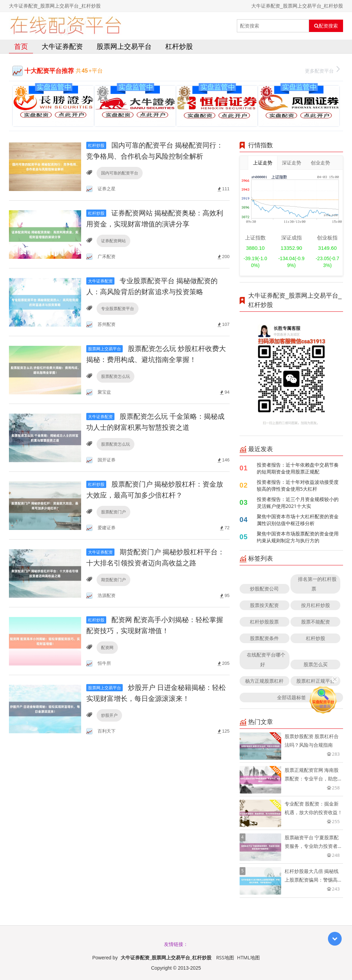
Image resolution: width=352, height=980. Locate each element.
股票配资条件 (264, 638)
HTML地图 (249, 957)
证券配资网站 (113, 241)
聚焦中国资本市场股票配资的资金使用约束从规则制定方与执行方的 (298, 537)
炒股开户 (109, 715)
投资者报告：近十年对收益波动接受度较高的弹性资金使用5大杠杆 (298, 485)
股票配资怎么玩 (115, 376)
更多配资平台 (322, 70)
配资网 (107, 647)
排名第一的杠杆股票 (317, 584)
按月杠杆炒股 (316, 605)
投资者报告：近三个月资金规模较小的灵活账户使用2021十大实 (298, 503)
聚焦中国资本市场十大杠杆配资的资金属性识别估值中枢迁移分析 (298, 520)
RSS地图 (225, 957)
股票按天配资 (264, 605)
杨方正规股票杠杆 (264, 681)
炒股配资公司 (264, 589)
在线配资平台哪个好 (266, 659)
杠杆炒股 (179, 46)
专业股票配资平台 (118, 308)
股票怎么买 (316, 664)
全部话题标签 (291, 697)
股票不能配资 (316, 622)
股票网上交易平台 (124, 46)
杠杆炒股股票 (264, 622)
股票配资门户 (113, 512)
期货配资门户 (113, 580)
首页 (21, 46)
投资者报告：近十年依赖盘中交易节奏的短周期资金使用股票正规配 (298, 468)
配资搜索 (326, 26)
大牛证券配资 (62, 46)
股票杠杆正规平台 (316, 681)
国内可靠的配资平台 (120, 173)
